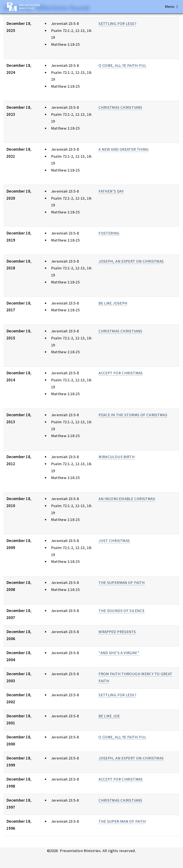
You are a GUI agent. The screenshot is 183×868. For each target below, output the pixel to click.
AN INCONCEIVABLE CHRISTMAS (127, 499)
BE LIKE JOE (109, 716)
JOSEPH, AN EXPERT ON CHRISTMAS (131, 261)
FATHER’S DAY (111, 191)
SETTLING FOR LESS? (117, 24)
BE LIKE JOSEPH (113, 303)
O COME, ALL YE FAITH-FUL (122, 65)
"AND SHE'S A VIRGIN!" (119, 653)
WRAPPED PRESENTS (117, 632)
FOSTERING (109, 233)
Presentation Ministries (29, 7)
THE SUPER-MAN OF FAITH (122, 821)
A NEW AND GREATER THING (124, 149)
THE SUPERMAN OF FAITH (122, 583)
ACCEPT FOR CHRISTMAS (121, 373)
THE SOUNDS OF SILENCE (122, 611)
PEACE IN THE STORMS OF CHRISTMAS (133, 415)
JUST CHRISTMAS (114, 541)
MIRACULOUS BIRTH (117, 457)
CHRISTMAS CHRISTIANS (120, 107)
